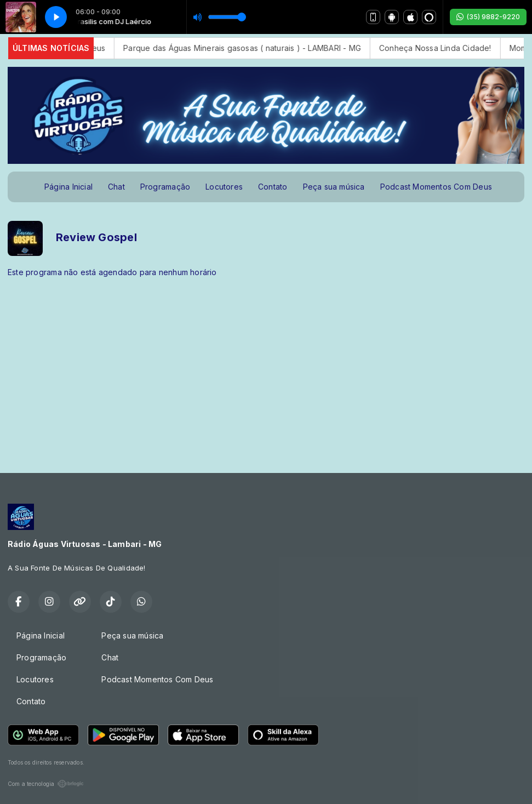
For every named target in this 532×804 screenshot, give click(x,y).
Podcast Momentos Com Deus (436, 187)
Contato (273, 187)
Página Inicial (68, 187)
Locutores (224, 187)
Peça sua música (334, 187)
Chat (116, 187)
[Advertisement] (266, 371)
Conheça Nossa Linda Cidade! (446, 48)
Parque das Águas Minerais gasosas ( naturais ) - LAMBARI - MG (253, 48)
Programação (165, 187)
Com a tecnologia (46, 784)
